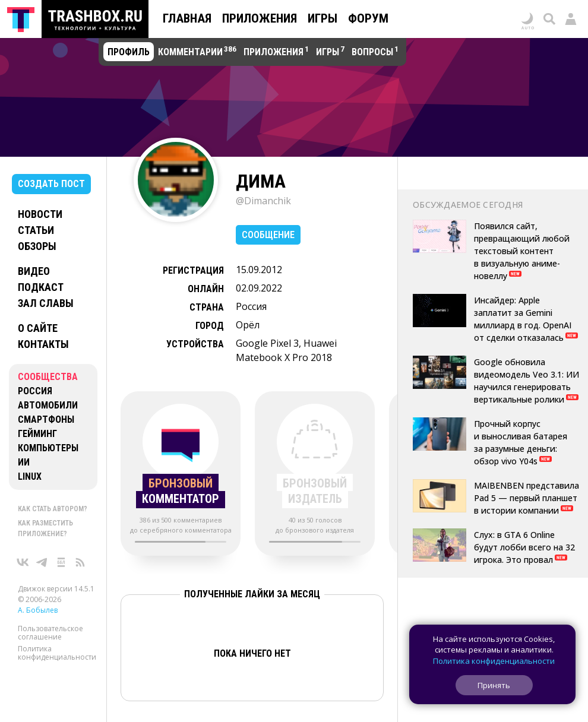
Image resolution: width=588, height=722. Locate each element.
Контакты (43, 344)
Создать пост (51, 184)
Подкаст (41, 287)
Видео (34, 271)
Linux (30, 476)
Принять (494, 685)
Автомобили (48, 405)
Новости (40, 214)
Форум (368, 18)
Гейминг (37, 434)
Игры (323, 18)
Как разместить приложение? (45, 528)
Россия (35, 391)
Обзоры (37, 246)
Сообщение (268, 235)
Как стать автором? (53, 509)
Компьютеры (48, 448)
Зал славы (46, 303)
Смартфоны (46, 419)
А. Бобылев (38, 610)
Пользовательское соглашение (50, 633)
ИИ (24, 462)
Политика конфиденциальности (57, 653)
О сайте (38, 328)
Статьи (36, 230)
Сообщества (48, 377)
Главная (187, 18)
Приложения (260, 18)
